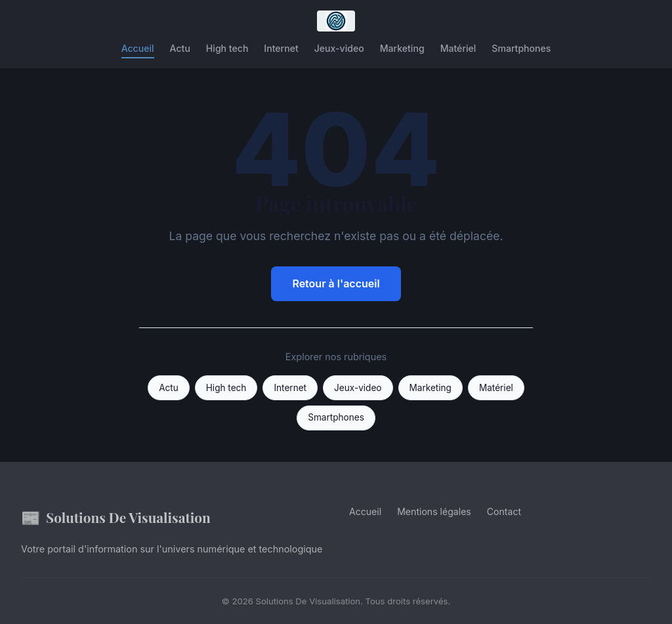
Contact (504, 511)
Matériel (458, 48)
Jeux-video (339, 48)
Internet (281, 48)
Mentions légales (434, 511)
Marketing (402, 48)
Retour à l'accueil (336, 283)
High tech (227, 48)
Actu (180, 48)
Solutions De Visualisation (116, 517)
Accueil (138, 48)
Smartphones (521, 48)
